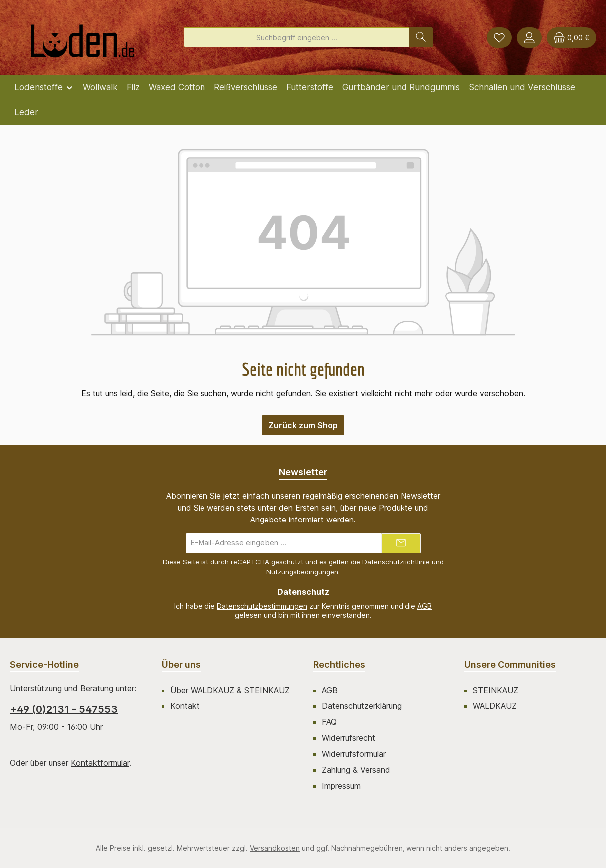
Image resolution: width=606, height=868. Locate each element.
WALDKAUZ (495, 706)
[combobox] (297, 37)
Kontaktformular (100, 763)
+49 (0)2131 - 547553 (64, 709)
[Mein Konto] (529, 38)
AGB (425, 606)
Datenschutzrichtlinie (396, 562)
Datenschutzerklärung (362, 706)
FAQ (329, 722)
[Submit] (401, 543)
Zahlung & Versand (356, 770)
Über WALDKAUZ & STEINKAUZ (230, 690)
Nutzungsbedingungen (302, 572)
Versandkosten (275, 848)
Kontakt (185, 706)
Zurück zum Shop (303, 425)
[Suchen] (421, 37)
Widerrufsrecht (348, 738)
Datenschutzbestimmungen (262, 606)
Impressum (341, 786)
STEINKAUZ (496, 690)
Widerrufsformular (354, 754)
